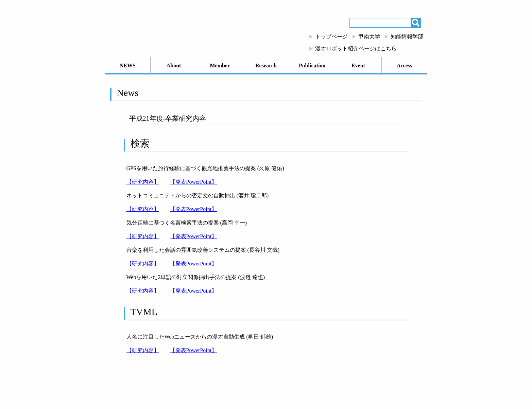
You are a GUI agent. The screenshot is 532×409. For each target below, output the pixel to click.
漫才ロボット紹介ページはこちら (356, 48)
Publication (312, 66)
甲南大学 (369, 37)
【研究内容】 (143, 182)
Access (404, 66)
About (174, 66)
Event (358, 66)
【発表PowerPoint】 (194, 182)
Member (220, 66)
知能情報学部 (407, 37)
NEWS (128, 66)
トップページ (331, 37)
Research (266, 66)
